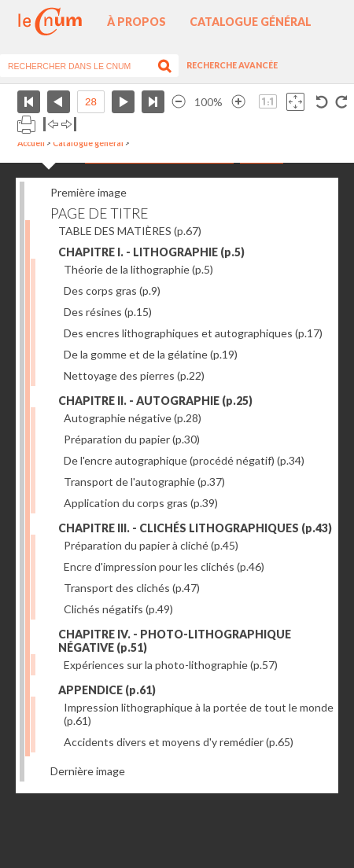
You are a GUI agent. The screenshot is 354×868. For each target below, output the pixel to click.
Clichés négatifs (118, 609)
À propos (136, 22)
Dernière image (88, 771)
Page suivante (123, 102)
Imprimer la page (26, 125)
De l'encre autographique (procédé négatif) (184, 460)
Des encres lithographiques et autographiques (193, 333)
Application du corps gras (141, 503)
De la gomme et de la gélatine (151, 354)
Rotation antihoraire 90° (322, 102)
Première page (29, 102)
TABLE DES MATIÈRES (130, 231)
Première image (88, 192)
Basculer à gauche (51, 125)
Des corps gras (112, 291)
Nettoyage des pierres (134, 375)
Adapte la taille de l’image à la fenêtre (295, 102)
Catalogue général (251, 22)
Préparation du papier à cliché (151, 545)
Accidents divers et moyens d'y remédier (179, 742)
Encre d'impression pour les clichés (164, 566)
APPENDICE (107, 690)
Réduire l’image (179, 102)
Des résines (108, 312)
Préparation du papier (132, 439)
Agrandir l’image (238, 102)
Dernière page (153, 102)
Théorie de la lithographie (138, 269)
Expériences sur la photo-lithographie (171, 665)
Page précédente (59, 102)
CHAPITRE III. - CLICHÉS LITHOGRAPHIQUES (195, 528)
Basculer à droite (69, 125)
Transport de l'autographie (144, 482)
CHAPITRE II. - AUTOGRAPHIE (155, 401)
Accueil (31, 143)
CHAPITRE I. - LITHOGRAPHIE (151, 252)
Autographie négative (133, 418)
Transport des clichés (132, 588)
